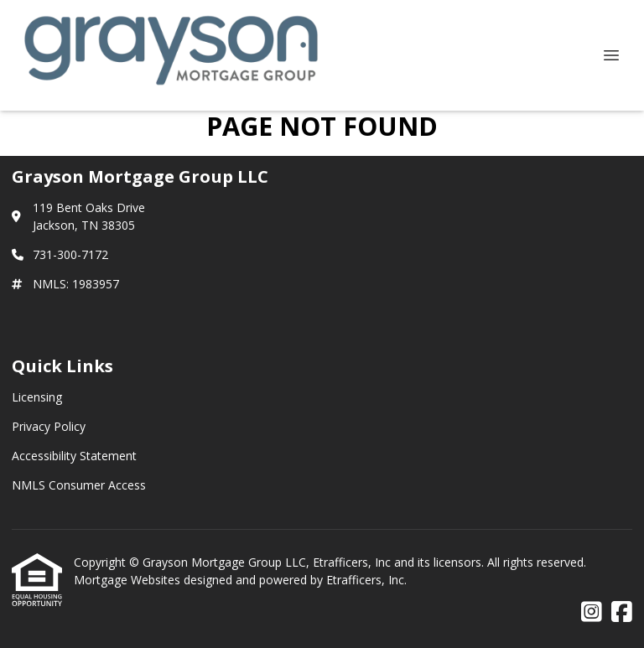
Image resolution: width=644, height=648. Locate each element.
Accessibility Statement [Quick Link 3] (74, 456)
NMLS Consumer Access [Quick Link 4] (79, 485)
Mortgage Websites (129, 580)
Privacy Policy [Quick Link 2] (49, 426)
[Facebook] (622, 612)
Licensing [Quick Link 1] (37, 397)
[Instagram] (592, 612)
